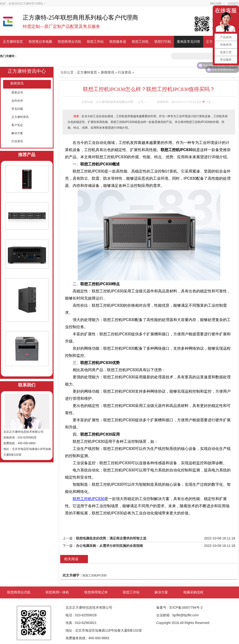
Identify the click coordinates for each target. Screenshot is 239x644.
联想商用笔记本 (96, 592)
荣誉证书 (17, 93)
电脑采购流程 (193, 592)
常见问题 (17, 109)
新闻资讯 (17, 83)
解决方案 (17, 133)
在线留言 (233, 4)
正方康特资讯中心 (27, 71)
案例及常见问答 (189, 42)
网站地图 (216, 4)
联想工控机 (140, 42)
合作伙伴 (17, 101)
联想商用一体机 (57, 592)
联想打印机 (163, 42)
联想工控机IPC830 (89, 499)
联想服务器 (118, 42)
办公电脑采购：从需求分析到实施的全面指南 (109, 546)
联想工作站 (95, 42)
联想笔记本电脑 (40, 42)
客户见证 (17, 125)
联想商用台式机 (70, 42)
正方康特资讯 (20, 117)
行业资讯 (17, 141)
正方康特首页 (13, 42)
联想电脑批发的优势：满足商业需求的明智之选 (111, 538)
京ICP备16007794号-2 (186, 607)
